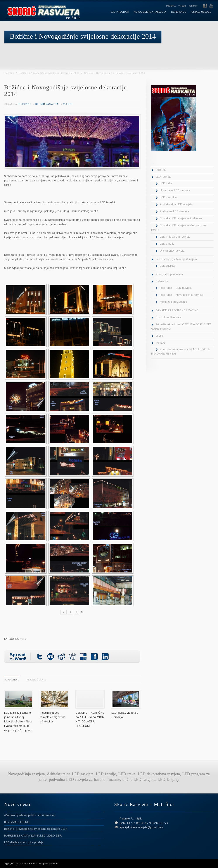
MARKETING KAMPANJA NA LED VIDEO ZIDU (33, 836)
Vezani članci (36, 680)
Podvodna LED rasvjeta (174, 211)
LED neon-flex (169, 197)
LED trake (166, 183)
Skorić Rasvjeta (47, 104)
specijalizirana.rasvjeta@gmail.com (141, 827)
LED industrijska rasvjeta (175, 237)
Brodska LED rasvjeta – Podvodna (181, 218)
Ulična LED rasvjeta (172, 251)
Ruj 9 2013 (25, 104)
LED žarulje (167, 244)
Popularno (12, 680)
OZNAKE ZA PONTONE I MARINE (177, 310)
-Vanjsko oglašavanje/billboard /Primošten (30, 815)
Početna (171, 6)
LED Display (167, 266)
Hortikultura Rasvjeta (168, 317)
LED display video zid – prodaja (24, 842)
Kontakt (193, 6)
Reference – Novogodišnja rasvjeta (182, 295)
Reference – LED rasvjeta (176, 288)
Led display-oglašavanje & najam (176, 259)
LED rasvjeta (163, 177)
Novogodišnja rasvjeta (169, 274)
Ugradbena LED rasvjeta (175, 190)
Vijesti (182, 6)
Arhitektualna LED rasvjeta (176, 204)
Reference (162, 281)
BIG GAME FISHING (17, 822)
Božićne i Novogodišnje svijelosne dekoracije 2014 (49, 73)
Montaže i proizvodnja (173, 302)
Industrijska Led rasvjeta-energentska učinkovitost (53, 717)
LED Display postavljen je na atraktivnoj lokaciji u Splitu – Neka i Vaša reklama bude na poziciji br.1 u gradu (18, 722)
